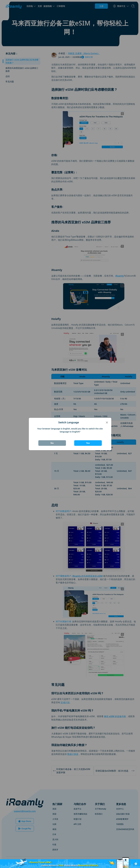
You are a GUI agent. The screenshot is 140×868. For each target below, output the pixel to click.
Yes (88, 443)
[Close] (107, 422)
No (52, 443)
